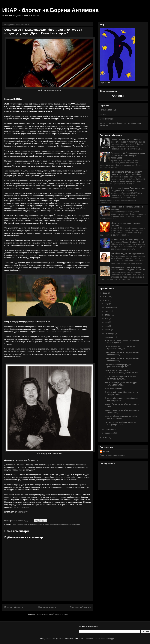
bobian (106, 452)
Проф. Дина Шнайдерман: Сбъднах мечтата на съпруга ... (120, 378)
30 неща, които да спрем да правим (127, 239)
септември (110, 333)
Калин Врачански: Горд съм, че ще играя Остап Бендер (120, 348)
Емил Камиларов (35, 524)
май (107, 319)
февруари (110, 307)
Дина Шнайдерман (20, 524)
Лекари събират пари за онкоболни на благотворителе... (122, 399)
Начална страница (47, 607)
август (108, 330)
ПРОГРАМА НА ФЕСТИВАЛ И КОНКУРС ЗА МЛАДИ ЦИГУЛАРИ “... (122, 372)
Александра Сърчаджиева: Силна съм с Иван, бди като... (122, 342)
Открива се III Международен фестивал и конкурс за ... (118, 366)
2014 (105, 438)
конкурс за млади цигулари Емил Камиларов (62, 524)
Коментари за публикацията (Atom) (54, 614)
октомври (109, 337)
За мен (103, 114)
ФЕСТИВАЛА (23, 512)
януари (108, 304)
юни (107, 322)
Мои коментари (107, 119)
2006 (105, 293)
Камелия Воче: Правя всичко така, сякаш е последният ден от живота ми (128, 269)
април (108, 315)
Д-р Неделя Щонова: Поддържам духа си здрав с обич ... (121, 393)
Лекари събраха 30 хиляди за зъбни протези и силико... (121, 417)
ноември (109, 429)
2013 (105, 300)
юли (107, 326)
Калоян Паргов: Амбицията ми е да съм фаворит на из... (120, 423)
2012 (105, 297)
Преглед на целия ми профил (113, 455)
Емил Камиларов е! (113, 389)
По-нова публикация (14, 607)
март (107, 311)
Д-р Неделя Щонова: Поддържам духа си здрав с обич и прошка (128, 189)
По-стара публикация (81, 607)
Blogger (111, 639)
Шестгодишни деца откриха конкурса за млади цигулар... (121, 384)
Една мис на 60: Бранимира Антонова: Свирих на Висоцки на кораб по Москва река (128, 156)
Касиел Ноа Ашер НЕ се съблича (126, 139)
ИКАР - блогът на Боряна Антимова (50, 10)
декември (110, 433)
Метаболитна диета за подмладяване (128, 253)
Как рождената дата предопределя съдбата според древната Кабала (127, 173)
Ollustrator (89, 639)
